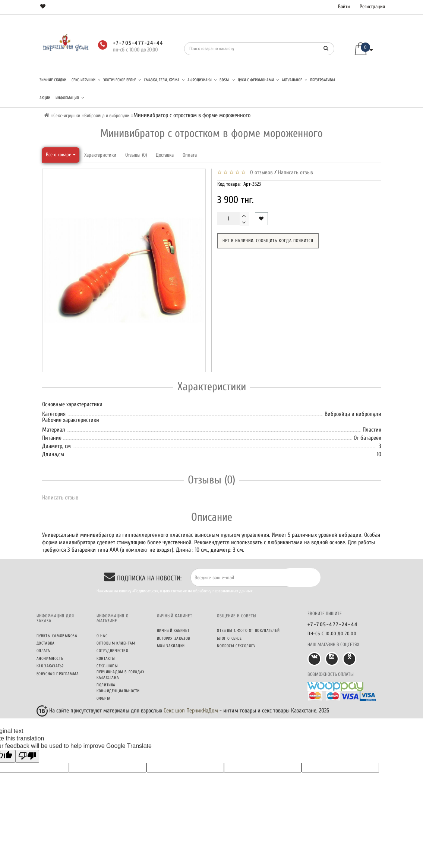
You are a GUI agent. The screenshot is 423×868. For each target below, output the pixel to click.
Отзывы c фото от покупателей (248, 631)
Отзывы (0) (136, 155)
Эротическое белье (122, 80)
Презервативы (323, 80)
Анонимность (50, 659)
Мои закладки (171, 646)
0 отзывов (260, 173)
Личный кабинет (173, 631)
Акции (45, 98)
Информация (70, 98)
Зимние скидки (53, 80)
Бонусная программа (58, 674)
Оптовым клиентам (116, 643)
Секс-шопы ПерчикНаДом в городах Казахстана (121, 672)
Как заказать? (50, 666)
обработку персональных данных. (223, 591)
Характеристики (100, 155)
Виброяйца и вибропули (107, 115)
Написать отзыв (296, 173)
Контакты (106, 659)
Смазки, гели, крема (164, 80)
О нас (102, 636)
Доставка (165, 155)
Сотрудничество (112, 651)
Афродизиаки (202, 80)
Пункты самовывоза (57, 636)
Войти (344, 7)
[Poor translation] (27, 756)
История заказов (174, 638)
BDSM (227, 80)
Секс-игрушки (86, 80)
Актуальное (294, 80)
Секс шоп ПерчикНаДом (191, 711)
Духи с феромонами (258, 80)
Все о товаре (61, 155)
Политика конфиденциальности (118, 688)
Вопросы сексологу (236, 646)
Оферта (104, 698)
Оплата (190, 155)
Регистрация (372, 7)
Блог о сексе (229, 638)
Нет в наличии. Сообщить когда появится (268, 241)
